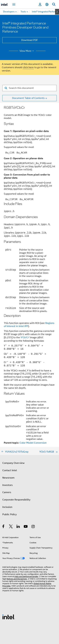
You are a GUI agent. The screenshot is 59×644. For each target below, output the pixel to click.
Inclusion (7, 507)
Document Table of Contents (28, 98)
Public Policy (10, 514)
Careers (7, 492)
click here (28, 67)
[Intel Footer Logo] (9, 617)
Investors (7, 485)
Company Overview (13, 463)
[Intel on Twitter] (11, 527)
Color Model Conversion (33, 443)
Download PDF (30, 40)
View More (27, 51)
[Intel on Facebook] (4, 527)
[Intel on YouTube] (26, 527)
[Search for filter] (29, 88)
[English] (47, 4)
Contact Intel (10, 470)
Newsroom (8, 478)
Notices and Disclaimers (17, 579)
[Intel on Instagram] (33, 527)
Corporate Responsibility (16, 500)
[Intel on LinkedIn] (18, 527)
